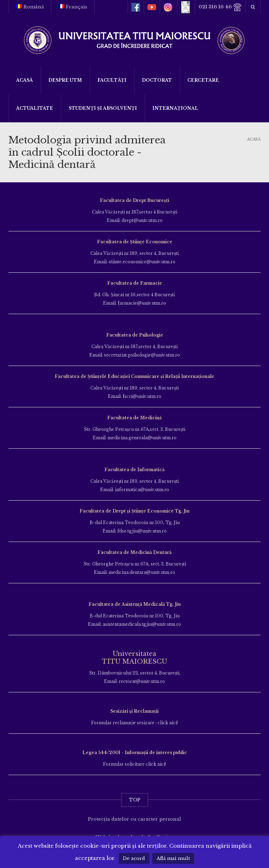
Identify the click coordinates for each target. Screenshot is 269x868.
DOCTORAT (157, 80)
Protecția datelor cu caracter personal (134, 819)
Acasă (25, 80)
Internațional (175, 108)
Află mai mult (173, 858)
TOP (135, 800)
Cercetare (203, 80)
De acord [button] (134, 858)
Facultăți (112, 80)
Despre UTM (65, 80)
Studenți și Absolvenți (103, 108)
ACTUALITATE (35, 108)
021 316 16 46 (220, 7)
